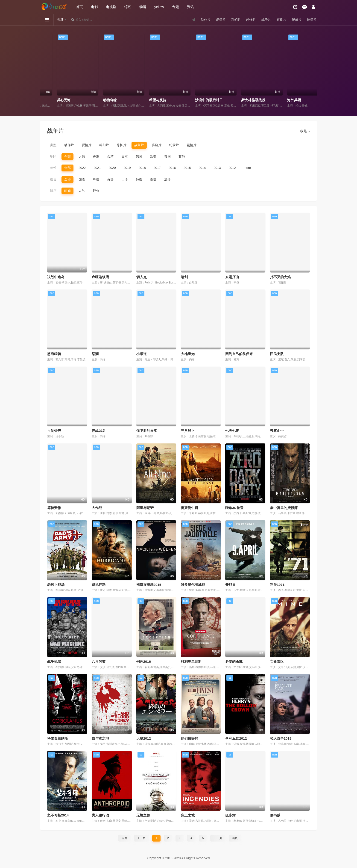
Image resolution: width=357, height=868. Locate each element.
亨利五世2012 (236, 738)
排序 (53, 191)
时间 (67, 191)
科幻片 (236, 20)
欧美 (153, 156)
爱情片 (221, 20)
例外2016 (144, 661)
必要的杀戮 (234, 661)
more (247, 168)
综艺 (128, 7)
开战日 (230, 585)
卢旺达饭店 (100, 277)
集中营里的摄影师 (284, 508)
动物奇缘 (142, 100)
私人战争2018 (281, 738)
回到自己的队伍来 (239, 354)
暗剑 (184, 277)
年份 (53, 168)
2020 (112, 168)
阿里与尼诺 (145, 508)
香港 (96, 156)
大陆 (82, 156)
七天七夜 (232, 431)
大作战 (97, 508)
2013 (217, 168)
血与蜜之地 (100, 738)
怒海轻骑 (54, 354)
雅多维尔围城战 (193, 585)
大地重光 (188, 354)
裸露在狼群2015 (149, 585)
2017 (157, 168)
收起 (305, 131)
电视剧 (111, 7)
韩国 (139, 156)
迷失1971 (277, 585)
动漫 (143, 7)
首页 (79, 7)
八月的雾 (99, 661)
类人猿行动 (100, 815)
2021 (97, 168)
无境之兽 (143, 815)
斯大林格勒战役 (285, 100)
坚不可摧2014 (58, 815)
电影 (94, 7)
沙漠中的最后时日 (241, 100)
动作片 (206, 20)
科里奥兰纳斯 (58, 738)
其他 (182, 156)
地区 (53, 156)
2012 (232, 168)
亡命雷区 (277, 661)
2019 (127, 168)
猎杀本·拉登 (234, 508)
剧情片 (312, 20)
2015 (187, 168)
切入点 (142, 277)
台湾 (110, 156)
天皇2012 (144, 738)
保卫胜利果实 (147, 431)
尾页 (235, 838)
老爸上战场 (56, 585)
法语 (167, 179)
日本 (125, 156)
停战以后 (99, 431)
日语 (125, 179)
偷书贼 (275, 815)
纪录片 (297, 20)
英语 (110, 179)
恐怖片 (251, 20)
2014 (202, 168)
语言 (53, 179)
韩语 (139, 179)
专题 (176, 7)
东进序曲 (232, 277)
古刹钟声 (54, 431)
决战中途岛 (56, 277)
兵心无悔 (96, 100)
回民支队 (277, 354)
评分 (96, 191)
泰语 (153, 179)
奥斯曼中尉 (189, 508)
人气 (82, 191)
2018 (142, 168)
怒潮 (95, 354)
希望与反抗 (189, 100)
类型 (53, 145)
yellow (159, 7)
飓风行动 (99, 585)
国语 (82, 179)
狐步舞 (230, 815)
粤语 (96, 179)
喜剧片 (281, 20)
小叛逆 (142, 354)
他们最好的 (189, 738)
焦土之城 (188, 815)
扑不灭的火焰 (280, 277)
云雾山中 (277, 431)
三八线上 (188, 431)
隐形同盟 (50, 100)
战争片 (266, 20)
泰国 (167, 156)
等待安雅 (54, 508)
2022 (82, 168)
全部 (67, 156)
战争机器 (54, 661)
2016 (172, 168)
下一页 (218, 838)
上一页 (141, 838)
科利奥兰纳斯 (191, 661)
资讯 (190, 7)
